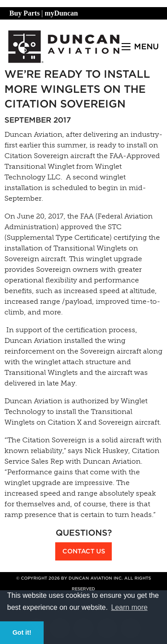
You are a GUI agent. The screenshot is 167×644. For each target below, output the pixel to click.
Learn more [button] (130, 607)
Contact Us (84, 551)
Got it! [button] (22, 632)
